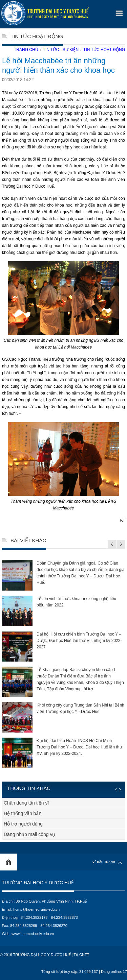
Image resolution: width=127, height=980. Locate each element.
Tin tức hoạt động (104, 50)
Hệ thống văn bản (23, 813)
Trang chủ (26, 50)
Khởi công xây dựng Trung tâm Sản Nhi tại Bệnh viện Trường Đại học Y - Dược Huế (63, 717)
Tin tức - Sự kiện (61, 50)
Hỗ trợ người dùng (23, 824)
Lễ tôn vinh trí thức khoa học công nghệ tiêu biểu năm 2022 (59, 611)
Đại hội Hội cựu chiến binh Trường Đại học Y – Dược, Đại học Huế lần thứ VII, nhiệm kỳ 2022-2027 (62, 646)
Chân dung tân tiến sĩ (26, 803)
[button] (118, 11)
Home (8, 862)
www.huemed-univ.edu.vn (33, 934)
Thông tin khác (29, 788)
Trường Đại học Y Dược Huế (38, 883)
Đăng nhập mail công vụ (29, 834)
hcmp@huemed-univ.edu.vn (36, 909)
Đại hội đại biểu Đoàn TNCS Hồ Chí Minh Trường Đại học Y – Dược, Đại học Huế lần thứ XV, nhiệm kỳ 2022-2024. (62, 753)
